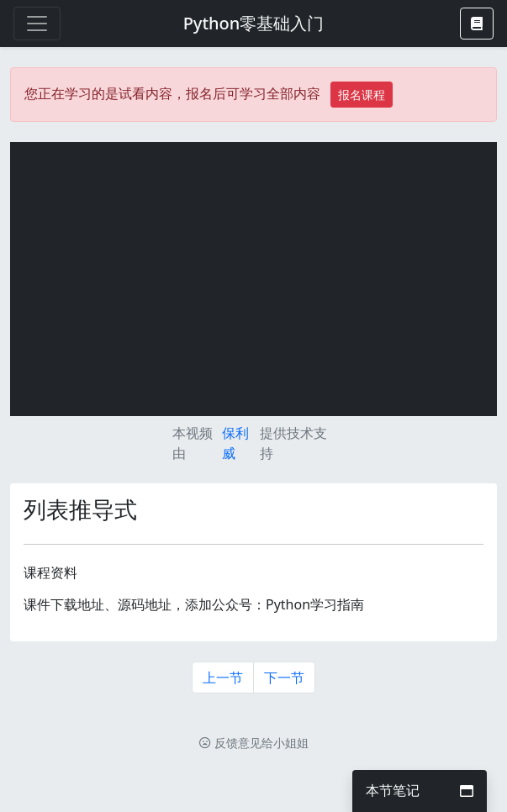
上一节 (223, 678)
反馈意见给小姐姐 (254, 743)
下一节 (284, 678)
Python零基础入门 (254, 23)
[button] (477, 24)
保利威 (235, 443)
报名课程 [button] (362, 95)
